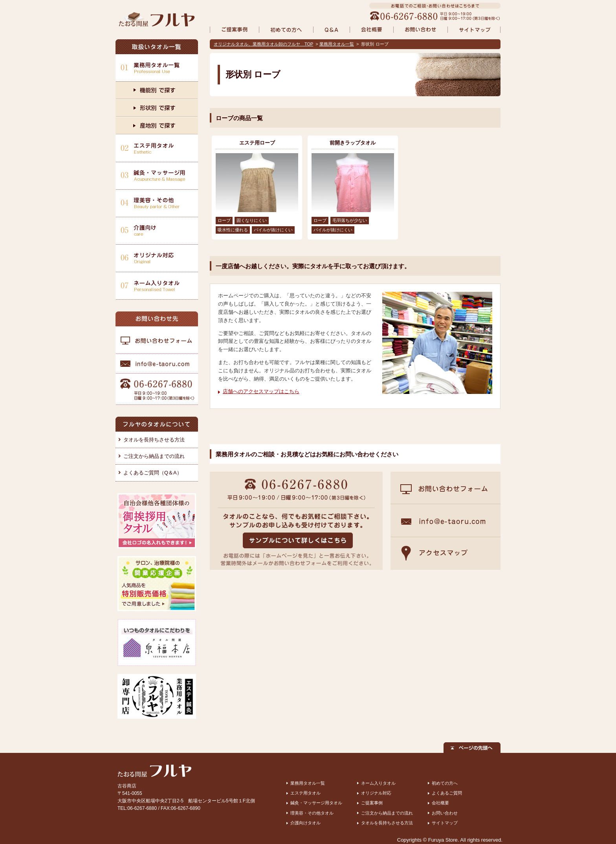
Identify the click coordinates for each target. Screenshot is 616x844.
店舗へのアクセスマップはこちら (261, 391)
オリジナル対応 (376, 793)
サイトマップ (445, 823)
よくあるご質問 (447, 793)
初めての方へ (445, 783)
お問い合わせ (445, 813)
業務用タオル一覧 (337, 44)
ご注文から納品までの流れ (154, 456)
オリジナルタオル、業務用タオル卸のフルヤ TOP (263, 44)
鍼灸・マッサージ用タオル (316, 803)
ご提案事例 (372, 803)
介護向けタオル (305, 823)
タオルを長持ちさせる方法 (154, 440)
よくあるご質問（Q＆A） (153, 473)
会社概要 (440, 803)
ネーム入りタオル (378, 783)
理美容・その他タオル (312, 813)
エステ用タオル (305, 793)
